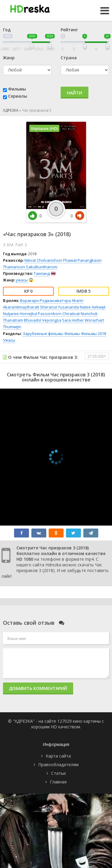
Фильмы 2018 (93, 334)
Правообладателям (58, 765)
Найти (75, 93)
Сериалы (18, 96)
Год (7, 30)
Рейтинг (69, 30)
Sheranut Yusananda (59, 307)
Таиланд (42, 273)
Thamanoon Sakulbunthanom (30, 267)
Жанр (9, 58)
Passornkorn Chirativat (59, 314)
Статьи (58, 773)
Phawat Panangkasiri (82, 260)
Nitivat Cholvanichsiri (43, 260)
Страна (69, 58)
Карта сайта (58, 756)
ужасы (22, 280)
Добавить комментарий (38, 688)
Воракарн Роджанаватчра (45, 300)
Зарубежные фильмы (43, 334)
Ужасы (9, 340)
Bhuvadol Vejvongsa (43, 320)
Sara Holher (73, 320)
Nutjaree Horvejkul (20, 314)
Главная (58, 782)
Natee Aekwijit (93, 307)
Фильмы (17, 89)
